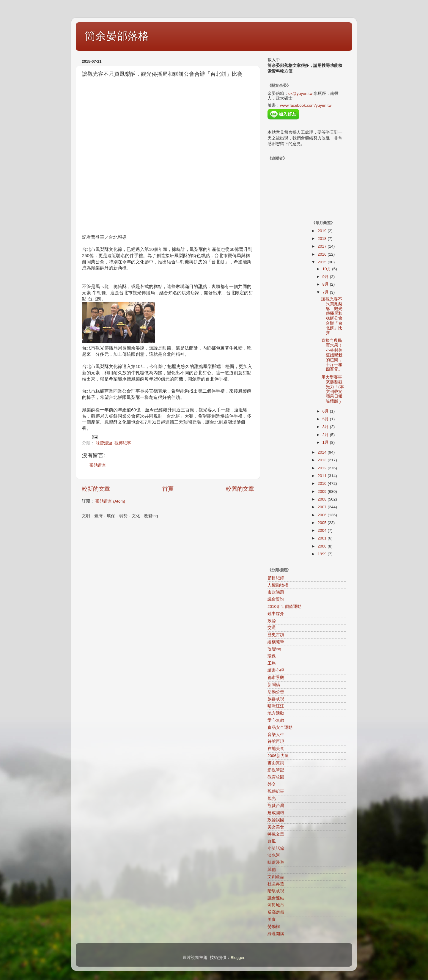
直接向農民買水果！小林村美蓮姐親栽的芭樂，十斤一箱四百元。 (332, 355)
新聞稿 (274, 685)
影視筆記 (276, 770)
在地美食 (276, 749)
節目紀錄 (276, 578)
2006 (322, 515)
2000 (322, 546)
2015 (322, 262)
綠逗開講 (276, 934)
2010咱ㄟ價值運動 (284, 607)
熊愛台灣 (276, 806)
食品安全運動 (280, 727)
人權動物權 (278, 585)
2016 (322, 254)
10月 (327, 269)
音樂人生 (276, 735)
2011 (322, 476)
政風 (272, 841)
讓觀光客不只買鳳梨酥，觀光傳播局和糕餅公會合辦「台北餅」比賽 (332, 316)
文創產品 (276, 877)
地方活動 (276, 713)
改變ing (274, 649)
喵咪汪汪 (276, 706)
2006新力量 (278, 756)
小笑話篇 (276, 848)
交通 (272, 628)
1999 (322, 554)
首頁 (168, 489)
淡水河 (274, 855)
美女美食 (276, 827)
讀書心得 (276, 670)
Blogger (237, 958)
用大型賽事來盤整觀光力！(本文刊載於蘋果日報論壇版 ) (333, 389)
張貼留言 (98, 465)
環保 (272, 656)
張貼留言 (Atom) (110, 501)
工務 (272, 663)
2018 (322, 239)
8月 (326, 284)
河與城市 (276, 905)
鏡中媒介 (276, 614)
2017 (322, 246)
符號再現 (276, 741)
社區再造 (276, 884)
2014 (322, 452)
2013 (322, 460)
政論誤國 (276, 820)
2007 (322, 507)
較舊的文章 (240, 489)
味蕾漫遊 (104, 443)
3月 (326, 427)
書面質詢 (276, 763)
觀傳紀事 (123, 443)
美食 (272, 920)
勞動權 (274, 927)
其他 (272, 870)
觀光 (272, 799)
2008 (322, 499)
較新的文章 (96, 489)
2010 (322, 483)
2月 (326, 435)
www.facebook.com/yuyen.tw (306, 105)
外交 (272, 784)
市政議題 (276, 592)
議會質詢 (276, 599)
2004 (322, 530)
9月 (326, 277)
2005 (322, 523)
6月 (326, 411)
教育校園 (276, 777)
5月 (326, 419)
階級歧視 (276, 891)
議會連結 (276, 898)
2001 (322, 538)
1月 (326, 442)
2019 (322, 231)
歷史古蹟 (276, 635)
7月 (326, 292)
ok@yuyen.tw (300, 93)
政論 (272, 621)
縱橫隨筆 (276, 642)
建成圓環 (276, 813)
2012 (322, 468)
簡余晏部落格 (117, 36)
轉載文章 (276, 834)
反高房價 (276, 912)
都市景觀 (276, 678)
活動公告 (276, 692)
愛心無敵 (276, 720)
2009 (322, 491)
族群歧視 (276, 699)
